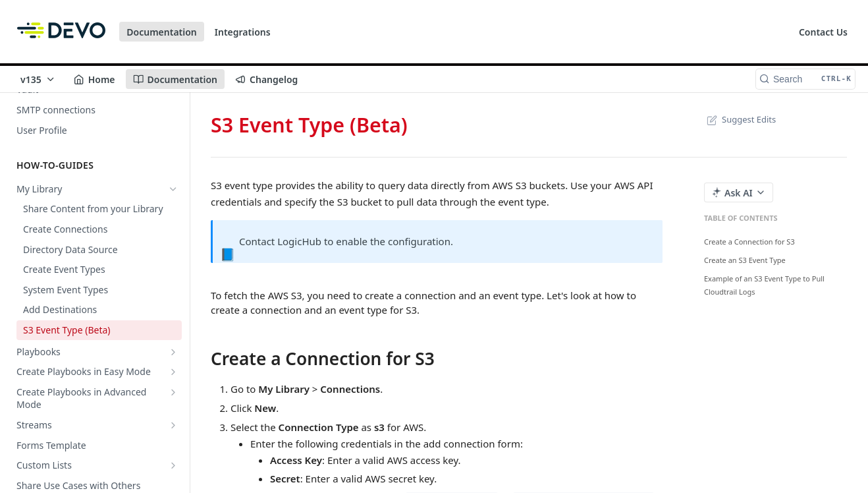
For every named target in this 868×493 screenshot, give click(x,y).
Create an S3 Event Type (745, 260)
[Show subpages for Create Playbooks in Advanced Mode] (173, 392)
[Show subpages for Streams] (173, 425)
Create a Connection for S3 (749, 242)
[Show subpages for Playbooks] (173, 352)
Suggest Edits (740, 119)
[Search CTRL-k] (805, 79)
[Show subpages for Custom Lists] (173, 465)
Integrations (243, 32)
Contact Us (823, 32)
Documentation (162, 32)
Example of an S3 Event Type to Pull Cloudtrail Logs (764, 285)
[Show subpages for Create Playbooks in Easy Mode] (173, 372)
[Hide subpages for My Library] (173, 189)
